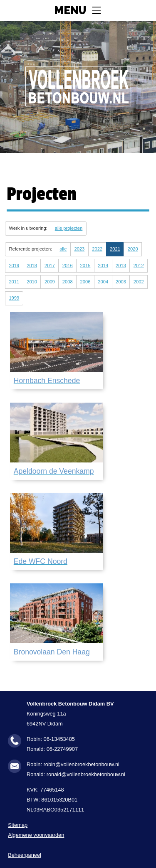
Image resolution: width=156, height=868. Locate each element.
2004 (103, 282)
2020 (133, 249)
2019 (14, 266)
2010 (32, 282)
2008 (68, 282)
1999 (14, 298)
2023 (79, 249)
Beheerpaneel (25, 855)
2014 (103, 266)
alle (63, 249)
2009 (50, 282)
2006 (85, 282)
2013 (121, 266)
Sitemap (18, 825)
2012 (139, 266)
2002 (139, 282)
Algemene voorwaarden (36, 835)
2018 (32, 266)
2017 (50, 266)
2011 (14, 282)
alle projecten (69, 228)
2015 (85, 266)
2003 (121, 282)
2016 (68, 266)
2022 (97, 249)
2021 (115, 249)
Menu (70, 11)
